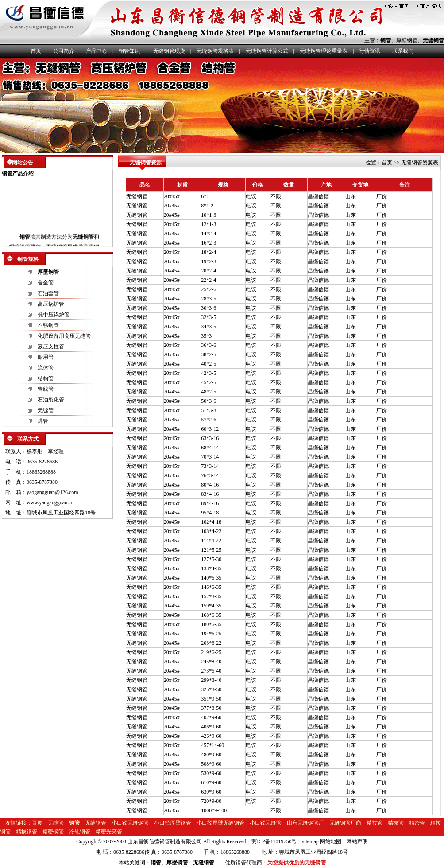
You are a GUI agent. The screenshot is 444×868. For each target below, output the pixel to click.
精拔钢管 (27, 832)
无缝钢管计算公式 (267, 51)
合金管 (46, 283)
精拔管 (396, 823)
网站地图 (331, 841)
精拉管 (375, 823)
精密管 (417, 823)
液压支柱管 (51, 346)
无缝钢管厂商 (345, 823)
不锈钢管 (48, 325)
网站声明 (357, 841)
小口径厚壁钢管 (173, 823)
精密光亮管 (109, 832)
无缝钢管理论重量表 (324, 51)
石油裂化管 (51, 400)
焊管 (43, 421)
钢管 (386, 40)
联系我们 (403, 51)
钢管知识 (129, 51)
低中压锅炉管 (54, 315)
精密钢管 (53, 832)
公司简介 (64, 51)
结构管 (46, 378)
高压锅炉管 (51, 304)
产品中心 (97, 51)
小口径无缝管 (266, 823)
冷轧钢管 (80, 832)
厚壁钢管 (407, 40)
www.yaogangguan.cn (50, 502)
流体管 (46, 368)
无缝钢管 (433, 40)
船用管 (46, 357)
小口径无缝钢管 (130, 823)
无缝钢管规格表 (215, 51)
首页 (36, 51)
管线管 (46, 389)
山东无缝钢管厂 (305, 823)
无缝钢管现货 (169, 51)
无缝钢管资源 (146, 163)
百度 (37, 823)
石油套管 (48, 293)
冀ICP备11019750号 (274, 841)
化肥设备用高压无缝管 (64, 336)
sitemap (311, 841)
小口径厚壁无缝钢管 (220, 823)
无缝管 (46, 410)
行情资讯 (370, 51)
